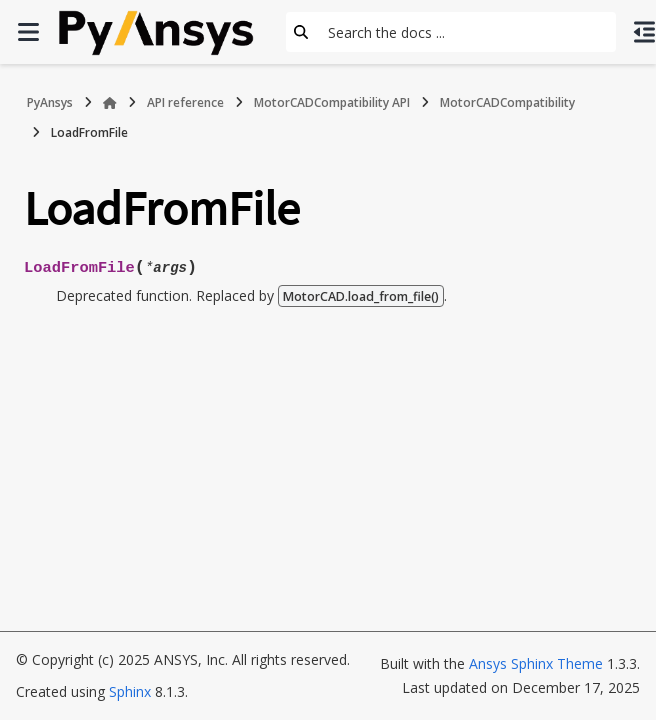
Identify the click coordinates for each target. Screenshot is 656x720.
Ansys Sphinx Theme (536, 663)
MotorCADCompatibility (507, 102)
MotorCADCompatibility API (332, 102)
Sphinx (130, 691)
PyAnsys (50, 102)
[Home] (110, 103)
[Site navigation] (28, 32)
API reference (185, 102)
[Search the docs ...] (466, 32)
